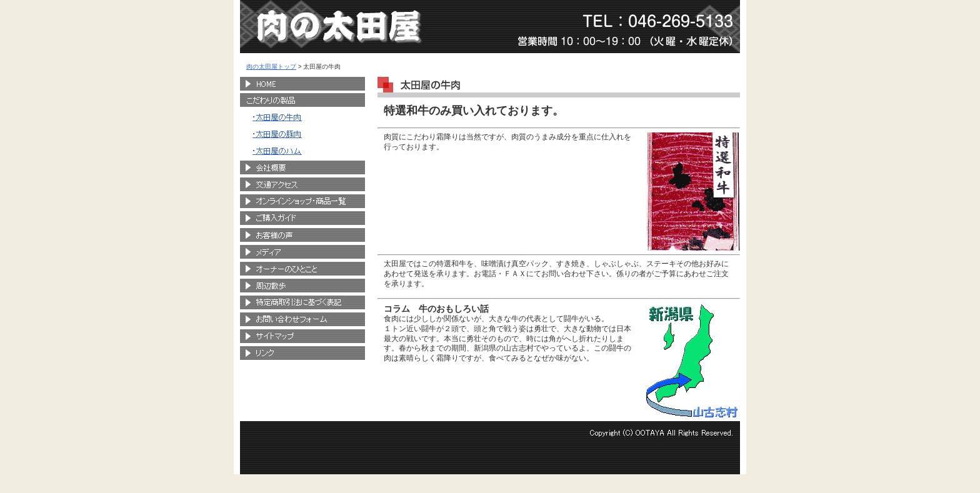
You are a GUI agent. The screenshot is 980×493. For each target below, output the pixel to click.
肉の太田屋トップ (271, 67)
